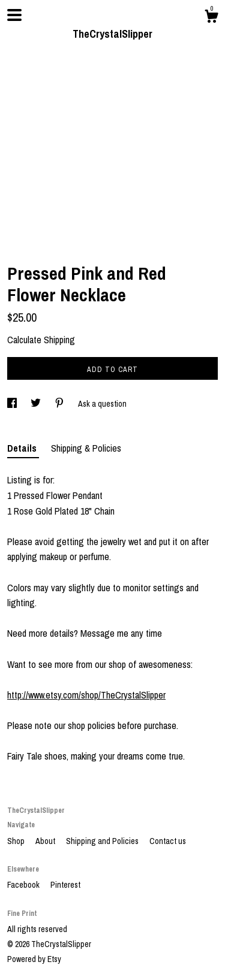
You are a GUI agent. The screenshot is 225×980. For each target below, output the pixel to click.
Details (23, 448)
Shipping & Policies (86, 448)
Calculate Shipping (41, 340)
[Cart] (211, 18)
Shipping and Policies (103, 841)
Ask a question (102, 404)
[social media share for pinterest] (60, 404)
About (46, 841)
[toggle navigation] (14, 15)
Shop (17, 841)
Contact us (168, 841)
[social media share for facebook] (13, 404)
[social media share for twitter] (37, 404)
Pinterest (65, 885)
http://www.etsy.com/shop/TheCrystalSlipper (86, 695)
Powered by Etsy (34, 959)
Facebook (24, 885)
